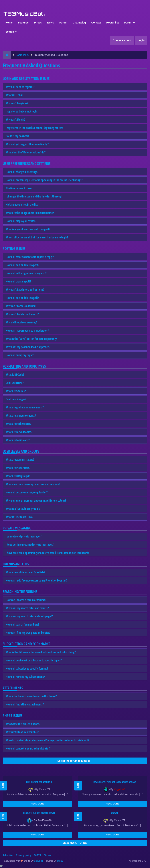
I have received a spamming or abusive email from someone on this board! (47, 553)
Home (9, 23)
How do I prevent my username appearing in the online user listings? (44, 180)
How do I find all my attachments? (25, 704)
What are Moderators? (18, 468)
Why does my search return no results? (27, 608)
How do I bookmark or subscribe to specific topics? (34, 660)
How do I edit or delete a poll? (22, 298)
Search (11, 32)
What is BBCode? (15, 375)
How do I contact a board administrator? (28, 748)
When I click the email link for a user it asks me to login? (37, 237)
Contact (96, 23)
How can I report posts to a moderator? (27, 331)
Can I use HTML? (15, 383)
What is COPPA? (14, 95)
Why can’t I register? (17, 103)
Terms (48, 855)
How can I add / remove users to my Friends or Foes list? (36, 580)
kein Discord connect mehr (39, 782)
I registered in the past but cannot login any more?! (34, 128)
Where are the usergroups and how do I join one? (33, 484)
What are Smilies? (16, 391)
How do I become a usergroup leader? (27, 492)
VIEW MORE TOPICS (75, 843)
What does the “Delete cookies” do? (26, 152)
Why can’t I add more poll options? (25, 290)
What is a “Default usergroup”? (23, 509)
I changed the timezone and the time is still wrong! (34, 196)
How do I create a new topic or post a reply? (30, 257)
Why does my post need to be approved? (28, 347)
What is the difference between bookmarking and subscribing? (41, 652)
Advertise (8, 855)
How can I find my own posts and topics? (28, 633)
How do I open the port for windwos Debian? (114, 782)
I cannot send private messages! (24, 536)
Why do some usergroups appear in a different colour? (36, 501)
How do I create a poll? (18, 281)
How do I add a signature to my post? (26, 273)
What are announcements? (21, 416)
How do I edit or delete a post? (22, 265)
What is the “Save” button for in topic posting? (31, 339)
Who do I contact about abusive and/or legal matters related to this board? (47, 740)
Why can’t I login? (15, 120)
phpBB (60, 861)
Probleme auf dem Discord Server (39, 813)
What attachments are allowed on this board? (31, 696)
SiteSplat (38, 861)
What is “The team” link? (19, 517)
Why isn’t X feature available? (22, 732)
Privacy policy (24, 855)
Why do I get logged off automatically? (27, 144)
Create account (122, 40)
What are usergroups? (18, 476)
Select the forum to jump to (75, 761)
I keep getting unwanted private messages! (30, 545)
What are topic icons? (18, 440)
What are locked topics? (19, 432)
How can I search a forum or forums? (26, 600)
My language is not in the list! (22, 205)
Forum (63, 23)
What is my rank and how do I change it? (28, 229)
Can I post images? (16, 399)
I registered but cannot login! (22, 111)
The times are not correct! (20, 188)
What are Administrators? (20, 460)
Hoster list (112, 23)
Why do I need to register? (20, 87)
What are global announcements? (25, 407)
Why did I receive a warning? (21, 322)
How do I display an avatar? (21, 221)
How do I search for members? (22, 624)
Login (141, 40)
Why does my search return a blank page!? (29, 616)
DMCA (38, 855)
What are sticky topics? (18, 424)
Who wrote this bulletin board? (23, 724)
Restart (114, 813)
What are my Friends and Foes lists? (25, 572)
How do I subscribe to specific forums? (27, 669)
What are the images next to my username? (30, 213)
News (51, 23)
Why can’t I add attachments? (22, 314)
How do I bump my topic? (20, 355)
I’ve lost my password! (18, 136)
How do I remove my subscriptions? (25, 677)
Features (23, 23)
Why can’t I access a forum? (21, 306)
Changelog (79, 23)
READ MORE (37, 804)
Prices (38, 23)
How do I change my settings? (22, 172)
